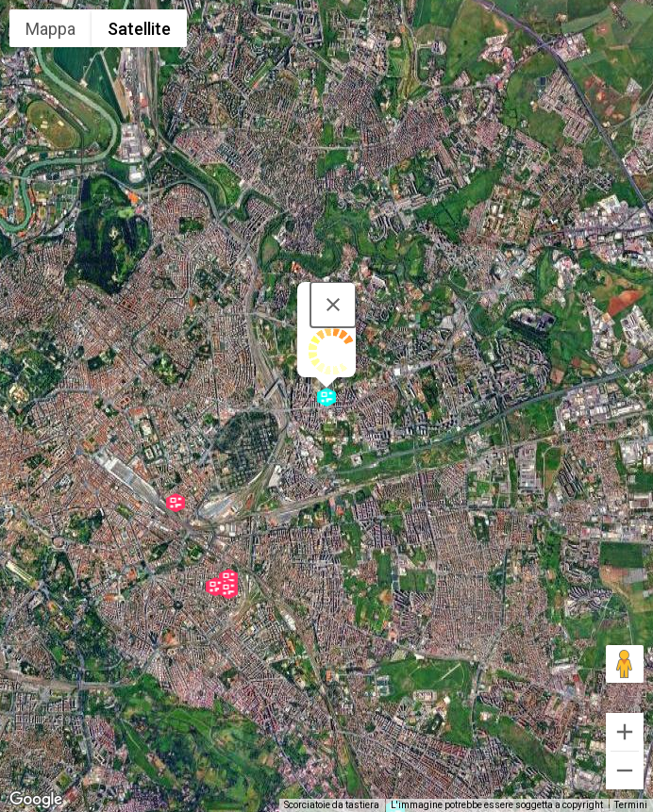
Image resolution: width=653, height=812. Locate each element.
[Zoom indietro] (625, 771)
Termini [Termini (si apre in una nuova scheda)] (631, 805)
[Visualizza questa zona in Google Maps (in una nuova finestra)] (36, 800)
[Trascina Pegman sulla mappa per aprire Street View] (625, 664)
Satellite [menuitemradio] (139, 29)
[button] (326, 397)
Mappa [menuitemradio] (50, 29)
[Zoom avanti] (625, 732)
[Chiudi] (333, 305)
